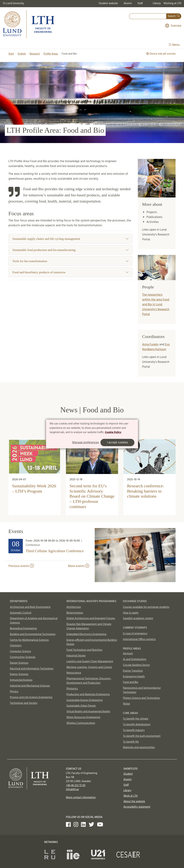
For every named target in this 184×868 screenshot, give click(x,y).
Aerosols (128, 654)
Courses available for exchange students (146, 607)
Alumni (128, 3)
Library (157, 3)
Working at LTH (172, 3)
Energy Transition (133, 671)
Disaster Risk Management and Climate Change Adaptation (89, 626)
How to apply (131, 613)
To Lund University (13, 3)
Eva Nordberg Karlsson (156, 347)
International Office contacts (139, 639)
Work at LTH (131, 796)
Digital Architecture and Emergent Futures (91, 618)
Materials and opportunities (139, 747)
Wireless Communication (81, 723)
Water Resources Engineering (83, 717)
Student (128, 774)
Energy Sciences (19, 674)
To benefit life (131, 742)
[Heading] (49, 547)
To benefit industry (134, 730)
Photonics (72, 689)
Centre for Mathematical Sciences (29, 640)
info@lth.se (72, 789)
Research (35, 54)
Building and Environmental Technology (33, 634)
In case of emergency (135, 634)
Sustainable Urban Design (81, 706)
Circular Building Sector (136, 665)
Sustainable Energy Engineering (85, 700)
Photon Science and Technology (141, 698)
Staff (140, 3)
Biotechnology (75, 613)
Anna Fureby (150, 345)
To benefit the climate (136, 719)
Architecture (74, 607)
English (22, 54)
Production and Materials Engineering (88, 695)
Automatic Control (21, 613)
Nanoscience (74, 673)
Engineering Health (134, 677)
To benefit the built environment (142, 736)
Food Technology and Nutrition (84, 650)
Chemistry (16, 646)
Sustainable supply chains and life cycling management (70, 239)
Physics (14, 692)
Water (126, 704)
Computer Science (20, 651)
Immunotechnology (21, 680)
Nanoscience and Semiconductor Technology (142, 690)
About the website (134, 802)
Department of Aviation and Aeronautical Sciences (34, 621)
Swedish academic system (138, 618)
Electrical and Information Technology (32, 669)
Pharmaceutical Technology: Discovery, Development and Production (89, 681)
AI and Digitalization (135, 659)
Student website (108, 3)
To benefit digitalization (137, 725)
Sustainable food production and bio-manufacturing (70, 250)
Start (11, 54)
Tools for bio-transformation (70, 261)
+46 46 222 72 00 (76, 785)
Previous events (21, 566)
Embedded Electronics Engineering (86, 634)
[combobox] (148, 16)
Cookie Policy (113, 432)
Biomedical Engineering (23, 629)
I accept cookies (117, 443)
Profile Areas (51, 54)
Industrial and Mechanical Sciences (30, 686)
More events (79, 566)
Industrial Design (76, 656)
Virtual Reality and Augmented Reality (88, 712)
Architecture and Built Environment (30, 607)
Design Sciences (19, 663)
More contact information (81, 798)
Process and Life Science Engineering (31, 697)
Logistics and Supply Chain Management (90, 662)
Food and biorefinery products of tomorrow (70, 272)
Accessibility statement (137, 807)
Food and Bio (131, 682)
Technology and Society (24, 703)
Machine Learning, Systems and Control (89, 667)
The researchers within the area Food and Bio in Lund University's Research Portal (156, 305)
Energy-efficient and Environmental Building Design (92, 642)
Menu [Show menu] (174, 45)
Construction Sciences (23, 657)
